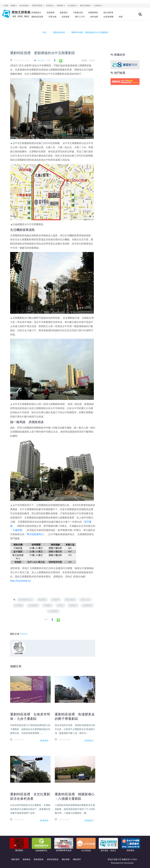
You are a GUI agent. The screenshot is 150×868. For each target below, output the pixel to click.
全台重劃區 (33, 605)
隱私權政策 (39, 859)
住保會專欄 (108, 17)
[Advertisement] (125, 128)
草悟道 (60, 605)
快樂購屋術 (93, 13)
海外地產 (94, 17)
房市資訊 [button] (50, 5)
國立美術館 (70, 600)
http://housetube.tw (20, 581)
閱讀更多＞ (45, 741)
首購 (121, 17)
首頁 (44, 32)
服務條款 (27, 859)
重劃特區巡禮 (37, 17)
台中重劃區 (53, 611)
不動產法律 (78, 13)
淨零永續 (52, 17)
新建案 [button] (14, 5)
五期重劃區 (87, 605)
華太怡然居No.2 (35, 534)
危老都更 (66, 17)
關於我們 (15, 859)
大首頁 (6, 5)
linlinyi (41, 60)
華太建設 (42, 600)
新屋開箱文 (36, 13)
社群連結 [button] (98, 5)
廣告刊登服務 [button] (86, 5)
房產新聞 (50, 13)
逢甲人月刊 (80, 17)
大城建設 (47, 605)
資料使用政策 (53, 859)
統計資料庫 (108, 13)
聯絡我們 (77, 859)
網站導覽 (66, 859)
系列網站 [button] (61, 5)
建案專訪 (64, 13)
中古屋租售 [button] (73, 5)
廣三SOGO (86, 600)
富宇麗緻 (19, 605)
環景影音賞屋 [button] (38, 5)
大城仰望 (17, 530)
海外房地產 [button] (25, 5)
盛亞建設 (73, 605)
